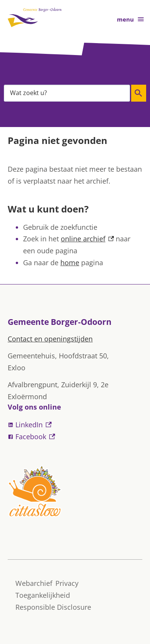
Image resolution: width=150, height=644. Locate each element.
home (70, 263)
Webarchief (34, 583)
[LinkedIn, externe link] (75, 425)
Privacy (67, 583)
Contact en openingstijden (50, 339)
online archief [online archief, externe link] (87, 239)
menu (131, 19)
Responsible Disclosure (53, 607)
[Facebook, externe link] (75, 437)
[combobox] (67, 93)
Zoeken (137, 93)
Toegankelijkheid (43, 595)
